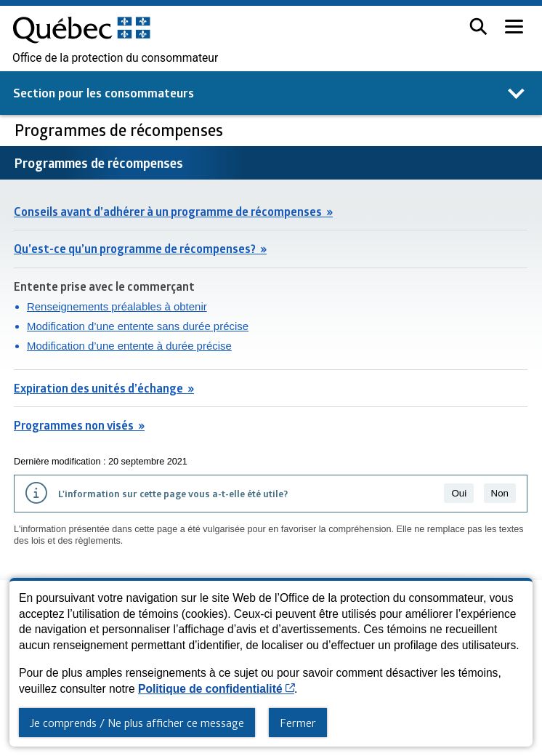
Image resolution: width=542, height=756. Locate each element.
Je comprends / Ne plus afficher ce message (137, 723)
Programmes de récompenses (121, 130)
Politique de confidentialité (216, 689)
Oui (459, 493)
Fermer (298, 723)
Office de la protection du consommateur (115, 58)
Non (500, 493)
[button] (478, 27)
